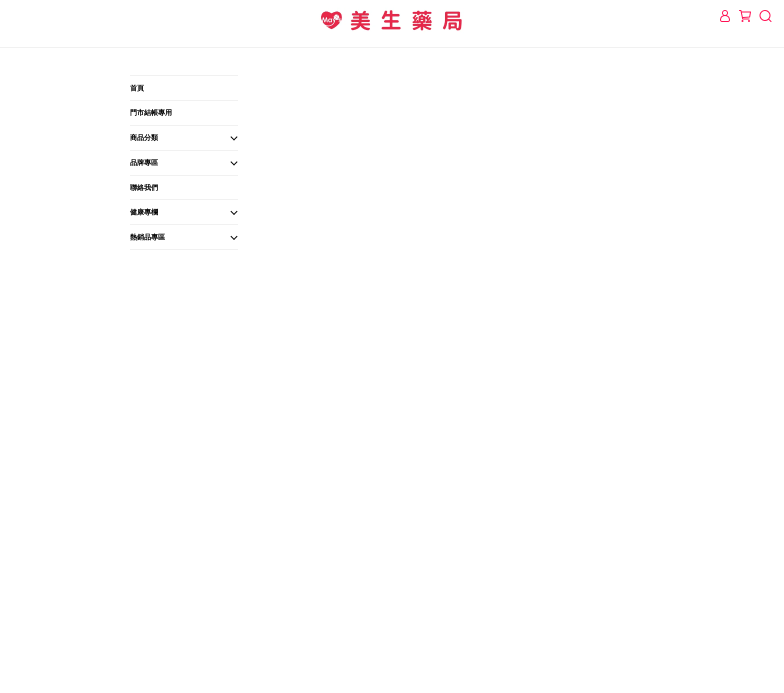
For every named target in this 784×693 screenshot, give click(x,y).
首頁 (137, 88)
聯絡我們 (144, 187)
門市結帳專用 (151, 112)
